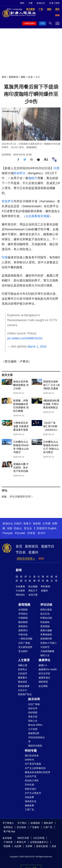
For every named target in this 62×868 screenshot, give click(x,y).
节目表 (21, 552)
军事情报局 (46, 635)
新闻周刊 (23, 630)
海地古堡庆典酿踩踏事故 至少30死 (21, 385)
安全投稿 (21, 827)
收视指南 (35, 823)
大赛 (30, 3)
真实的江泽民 (32, 780)
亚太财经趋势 (25, 647)
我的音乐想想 (35, 746)
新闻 (19, 570)
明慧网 (7, 846)
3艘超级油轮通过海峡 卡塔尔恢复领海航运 (51, 404)
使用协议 (8, 827)
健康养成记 (44, 678)
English (52, 528)
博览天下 (33, 591)
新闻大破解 (46, 630)
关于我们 (22, 823)
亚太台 (28, 528)
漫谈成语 (22, 682)
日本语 (31, 533)
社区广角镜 (24, 643)
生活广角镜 (34, 704)
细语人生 (45, 655)
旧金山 (18, 528)
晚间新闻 (23, 622)
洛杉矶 (37, 523)
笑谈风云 (22, 669)
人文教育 (24, 660)
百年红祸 (29, 785)
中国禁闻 (23, 618)
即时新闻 (45, 586)
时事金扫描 (46, 618)
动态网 (18, 846)
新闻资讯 (14, 77)
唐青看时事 (46, 639)
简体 (57, 3)
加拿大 (27, 523)
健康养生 (44, 660)
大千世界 (33, 729)
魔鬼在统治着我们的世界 (38, 772)
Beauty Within (35, 725)
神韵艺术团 (23, 838)
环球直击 (23, 614)
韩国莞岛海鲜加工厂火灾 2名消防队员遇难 (52, 385)
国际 (23, 77)
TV (43, 23)
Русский (20, 533)
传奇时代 (29, 760)
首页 (4, 77)
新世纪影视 (42, 846)
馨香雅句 (22, 678)
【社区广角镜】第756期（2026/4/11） (51, 426)
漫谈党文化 (31, 801)
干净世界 (8, 842)
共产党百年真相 (33, 764)
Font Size (46, 159)
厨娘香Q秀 (34, 733)
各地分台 (41, 3)
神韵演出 (20, 595)
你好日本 (33, 708)
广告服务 (35, 827)
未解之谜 (22, 665)
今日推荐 (20, 591)
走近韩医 (43, 686)
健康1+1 (43, 665)
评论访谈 (46, 605)
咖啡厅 (33, 178)
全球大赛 (33, 595)
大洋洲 (46, 523)
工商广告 (29, 810)
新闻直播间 (30, 23)
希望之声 (21, 842)
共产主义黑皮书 (33, 793)
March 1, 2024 (37, 347)
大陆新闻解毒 (47, 651)
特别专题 (31, 751)
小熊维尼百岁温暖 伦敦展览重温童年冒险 (21, 426)
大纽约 (18, 523)
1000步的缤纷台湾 (36, 739)
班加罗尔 (20, 173)
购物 (41, 558)
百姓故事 (29, 797)
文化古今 (22, 690)
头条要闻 (20, 586)
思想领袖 (45, 626)
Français (8, 533)
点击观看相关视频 (37, 216)
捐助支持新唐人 (26, 558)
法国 (9, 528)
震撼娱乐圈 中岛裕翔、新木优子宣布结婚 (21, 468)
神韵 (22, 3)
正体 (51, 3)
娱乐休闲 (34, 699)
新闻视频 (24, 605)
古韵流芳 (22, 673)
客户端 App (9, 831)
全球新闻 (23, 610)
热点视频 (33, 586)
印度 (57, 168)
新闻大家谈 (46, 610)
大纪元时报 (39, 838)
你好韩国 (33, 712)
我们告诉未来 (32, 756)
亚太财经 (23, 651)
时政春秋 (45, 622)
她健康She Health (48, 669)
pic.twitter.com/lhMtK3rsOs (25, 338)
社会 (30, 77)
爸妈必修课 (24, 686)
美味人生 (33, 721)
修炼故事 (29, 805)
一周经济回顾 (25, 639)
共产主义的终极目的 (35, 768)
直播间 (33, 552)
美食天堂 (33, 717)
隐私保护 (48, 823)
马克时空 (45, 647)
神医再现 (43, 682)
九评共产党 (31, 776)
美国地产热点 (25, 694)
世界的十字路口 (48, 643)
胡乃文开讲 (44, 673)
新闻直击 (23, 626)
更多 (54, 846)
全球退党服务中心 (39, 842)
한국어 (41, 533)
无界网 (29, 846)
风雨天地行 (31, 789)
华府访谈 (23, 635)
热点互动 (45, 614)
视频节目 (48, 546)
